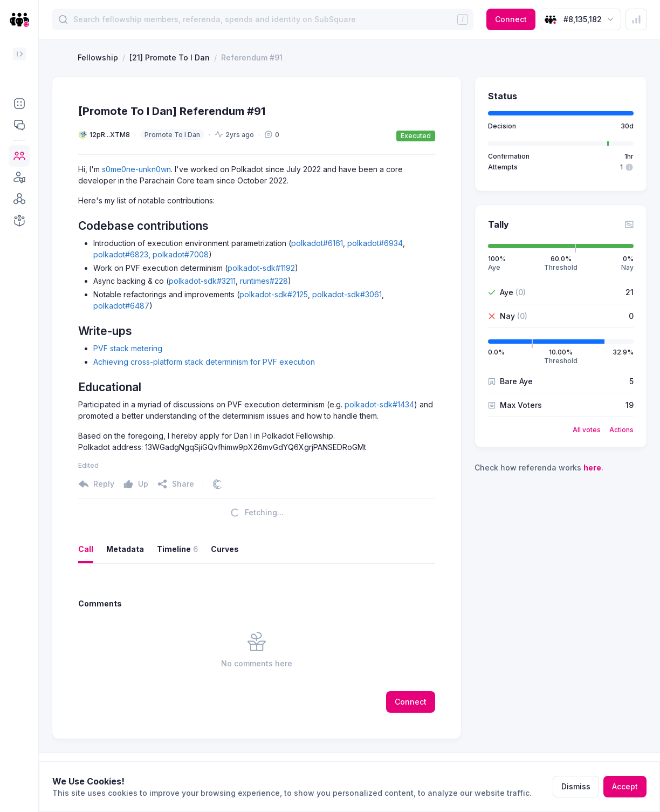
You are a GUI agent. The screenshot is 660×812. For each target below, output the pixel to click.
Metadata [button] (125, 549)
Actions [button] (621, 430)
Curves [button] (225, 549)
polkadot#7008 (181, 254)
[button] (19, 104)
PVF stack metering (128, 348)
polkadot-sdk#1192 (261, 268)
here (592, 468)
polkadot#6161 (317, 243)
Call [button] (86, 549)
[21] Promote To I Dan (170, 57)
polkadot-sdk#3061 (347, 294)
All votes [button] (587, 430)
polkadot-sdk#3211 (202, 281)
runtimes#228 (264, 281)
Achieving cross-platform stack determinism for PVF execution (204, 362)
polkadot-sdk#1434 (379, 404)
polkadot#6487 (121, 306)
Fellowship (98, 57)
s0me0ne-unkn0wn (136, 169)
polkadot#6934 (375, 243)
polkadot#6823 (121, 254)
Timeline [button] (177, 549)
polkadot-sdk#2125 (274, 294)
